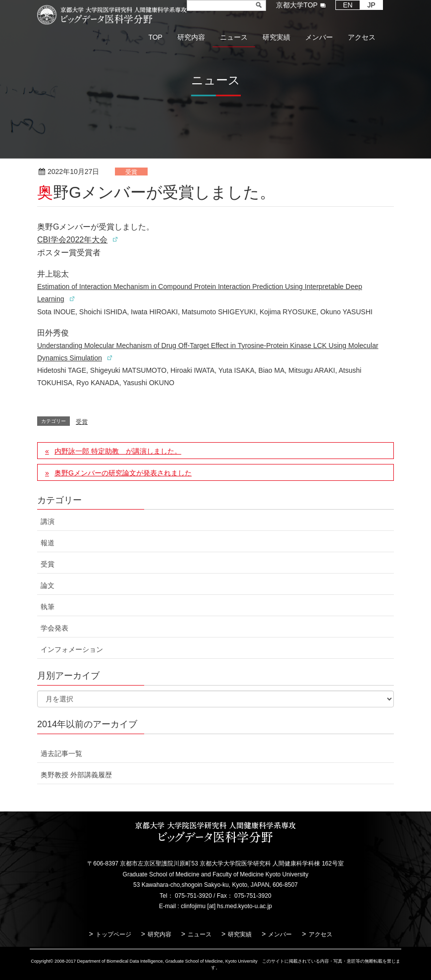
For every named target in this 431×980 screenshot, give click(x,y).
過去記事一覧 (61, 753)
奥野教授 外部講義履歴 (76, 775)
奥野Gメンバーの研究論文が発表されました (123, 473)
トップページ (113, 934)
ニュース (200, 934)
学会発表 (54, 628)
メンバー (280, 934)
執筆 (48, 607)
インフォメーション (72, 649)
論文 (48, 585)
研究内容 (160, 934)
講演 (48, 521)
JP (372, 5)
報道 (48, 543)
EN (348, 5)
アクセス (321, 934)
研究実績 (240, 934)
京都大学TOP (297, 5)
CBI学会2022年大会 (72, 240)
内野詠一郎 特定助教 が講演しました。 (118, 451)
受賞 (131, 172)
